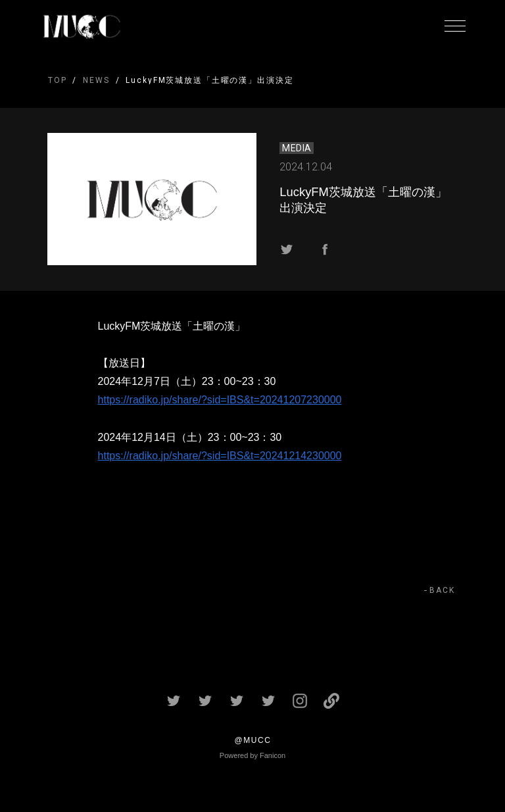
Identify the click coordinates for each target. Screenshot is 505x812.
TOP (58, 80)
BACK (442, 590)
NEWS (96, 80)
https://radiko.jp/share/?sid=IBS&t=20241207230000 (220, 400)
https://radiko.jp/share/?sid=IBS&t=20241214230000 (220, 456)
